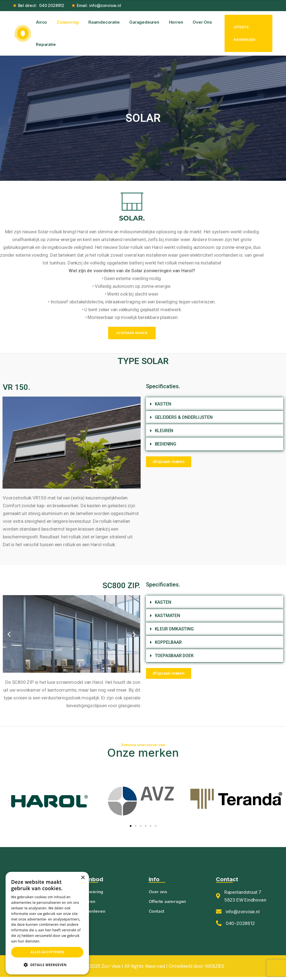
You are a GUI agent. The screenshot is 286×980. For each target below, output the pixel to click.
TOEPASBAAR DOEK (176, 655)
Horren (176, 22)
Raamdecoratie (104, 22)
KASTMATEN (169, 615)
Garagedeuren (144, 22)
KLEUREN (165, 430)
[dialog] (47, 923)
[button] (215, 404)
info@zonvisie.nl (105, 5)
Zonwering (68, 22)
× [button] (83, 878)
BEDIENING (166, 444)
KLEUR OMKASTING (176, 629)
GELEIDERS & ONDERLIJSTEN (186, 417)
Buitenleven (93, 911)
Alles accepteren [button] (47, 952)
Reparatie (46, 44)
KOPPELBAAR (170, 642)
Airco (41, 22)
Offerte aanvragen (244, 33)
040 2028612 (52, 5)
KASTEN (164, 404)
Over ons (202, 22)
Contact (157, 911)
